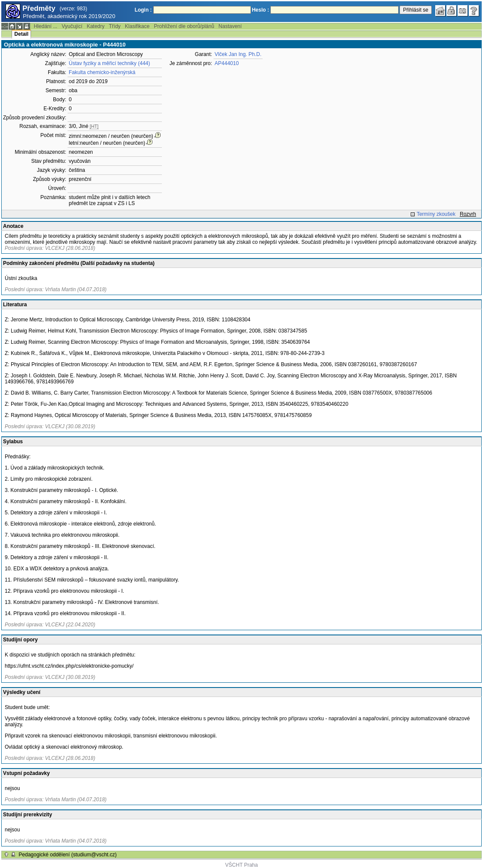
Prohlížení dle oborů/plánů (184, 26)
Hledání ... (45, 26)
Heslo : (260, 10)
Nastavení (230, 26)
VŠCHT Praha (241, 865)
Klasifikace (137, 26)
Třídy (115, 26)
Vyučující (72, 26)
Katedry (95, 26)
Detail (21, 34)
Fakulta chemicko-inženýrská (102, 72)
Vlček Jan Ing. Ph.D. (238, 54)
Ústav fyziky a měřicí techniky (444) (110, 63)
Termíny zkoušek (436, 214)
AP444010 (227, 63)
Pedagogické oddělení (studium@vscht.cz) (68, 855)
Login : (143, 10)
